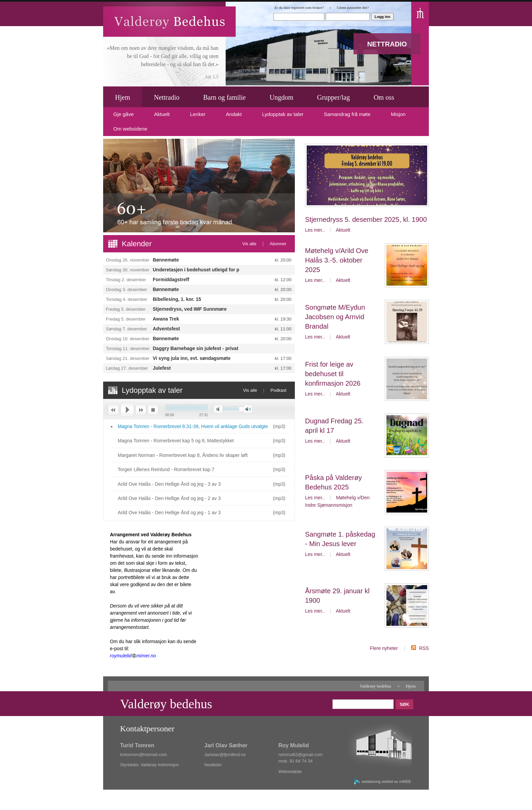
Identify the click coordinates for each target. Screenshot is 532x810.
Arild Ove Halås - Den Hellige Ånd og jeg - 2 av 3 (169, 498)
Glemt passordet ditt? (353, 7)
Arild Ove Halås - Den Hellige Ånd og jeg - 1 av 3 (169, 513)
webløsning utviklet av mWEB (386, 782)
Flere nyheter (384, 648)
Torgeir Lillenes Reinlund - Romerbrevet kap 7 (166, 469)
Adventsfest (166, 329)
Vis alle (249, 244)
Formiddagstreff (171, 279)
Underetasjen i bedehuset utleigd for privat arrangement (216, 270)
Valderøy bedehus (375, 686)
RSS (424, 648)
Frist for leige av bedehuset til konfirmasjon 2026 (333, 374)
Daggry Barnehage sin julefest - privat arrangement (211, 348)
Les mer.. (315, 230)
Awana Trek (166, 319)
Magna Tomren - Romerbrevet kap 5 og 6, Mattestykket (176, 441)
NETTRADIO (387, 44)
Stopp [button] (153, 410)
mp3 (279, 426)
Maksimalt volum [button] (248, 409)
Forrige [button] (113, 410)
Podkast (278, 390)
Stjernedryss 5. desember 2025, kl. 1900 (366, 219)
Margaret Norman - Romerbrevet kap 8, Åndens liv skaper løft (183, 455)
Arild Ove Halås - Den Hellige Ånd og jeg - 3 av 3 (169, 484)
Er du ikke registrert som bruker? (299, 7)
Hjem (411, 686)
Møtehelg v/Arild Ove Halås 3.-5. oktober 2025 (337, 260)
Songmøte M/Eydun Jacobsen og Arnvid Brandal (335, 317)
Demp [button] (218, 409)
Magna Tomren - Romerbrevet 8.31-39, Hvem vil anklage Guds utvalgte (193, 426)
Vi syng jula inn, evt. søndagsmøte (192, 358)
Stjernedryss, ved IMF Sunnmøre (190, 309)
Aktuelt (343, 230)
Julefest (162, 368)
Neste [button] (141, 410)
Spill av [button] (127, 410)
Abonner (278, 244)
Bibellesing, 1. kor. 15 (177, 299)
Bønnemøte (166, 260)
